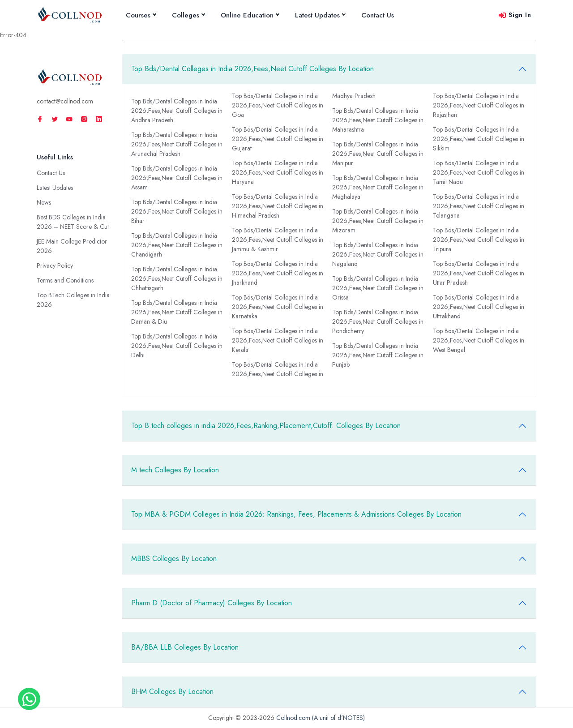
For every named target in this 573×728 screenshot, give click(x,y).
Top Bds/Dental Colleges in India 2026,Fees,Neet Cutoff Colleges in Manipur (378, 154)
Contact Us (378, 15)
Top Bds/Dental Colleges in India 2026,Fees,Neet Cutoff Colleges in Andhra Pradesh (177, 111)
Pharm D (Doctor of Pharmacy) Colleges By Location (212, 603)
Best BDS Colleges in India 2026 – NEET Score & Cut (73, 222)
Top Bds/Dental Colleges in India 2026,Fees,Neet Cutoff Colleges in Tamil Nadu (479, 172)
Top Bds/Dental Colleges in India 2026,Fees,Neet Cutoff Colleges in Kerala (278, 340)
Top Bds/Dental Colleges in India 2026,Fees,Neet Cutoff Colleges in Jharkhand (278, 273)
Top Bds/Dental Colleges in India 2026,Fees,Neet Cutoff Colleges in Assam (177, 178)
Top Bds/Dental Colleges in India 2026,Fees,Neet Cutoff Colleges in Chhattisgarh (177, 278)
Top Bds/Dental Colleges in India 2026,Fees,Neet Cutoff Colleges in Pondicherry (378, 321)
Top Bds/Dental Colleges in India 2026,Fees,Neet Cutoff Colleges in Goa (278, 105)
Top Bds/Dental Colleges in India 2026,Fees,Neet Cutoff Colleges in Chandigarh (177, 245)
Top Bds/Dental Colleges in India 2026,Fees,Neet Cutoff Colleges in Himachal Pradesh (278, 206)
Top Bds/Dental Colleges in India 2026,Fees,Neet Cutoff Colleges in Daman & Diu (177, 312)
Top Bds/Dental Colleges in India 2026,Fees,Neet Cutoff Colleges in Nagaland (378, 254)
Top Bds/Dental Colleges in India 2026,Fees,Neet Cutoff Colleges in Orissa (378, 288)
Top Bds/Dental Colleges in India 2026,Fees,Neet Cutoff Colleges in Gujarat (278, 139)
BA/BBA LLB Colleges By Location (185, 647)
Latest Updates (320, 15)
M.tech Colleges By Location (175, 470)
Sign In (515, 15)
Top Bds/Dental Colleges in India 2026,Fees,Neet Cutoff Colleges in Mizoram (378, 221)
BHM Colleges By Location (172, 692)
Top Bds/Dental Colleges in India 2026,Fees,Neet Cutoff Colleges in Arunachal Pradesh (177, 144)
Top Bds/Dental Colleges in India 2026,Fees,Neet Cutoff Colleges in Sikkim (479, 139)
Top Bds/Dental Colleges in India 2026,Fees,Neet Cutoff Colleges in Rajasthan (479, 105)
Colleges (188, 15)
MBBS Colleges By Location (174, 559)
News (44, 202)
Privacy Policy (55, 266)
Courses (141, 15)
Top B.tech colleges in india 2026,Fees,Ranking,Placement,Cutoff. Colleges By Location (266, 426)
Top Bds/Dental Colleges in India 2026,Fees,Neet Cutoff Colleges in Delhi (177, 346)
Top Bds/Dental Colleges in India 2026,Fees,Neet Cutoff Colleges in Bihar (177, 211)
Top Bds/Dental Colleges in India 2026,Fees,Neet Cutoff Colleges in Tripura (479, 240)
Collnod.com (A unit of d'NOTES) (321, 718)
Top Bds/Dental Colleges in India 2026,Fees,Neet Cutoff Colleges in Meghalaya (378, 187)
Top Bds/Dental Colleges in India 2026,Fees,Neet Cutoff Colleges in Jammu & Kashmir (278, 240)
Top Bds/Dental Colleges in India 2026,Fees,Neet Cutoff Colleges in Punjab (378, 355)
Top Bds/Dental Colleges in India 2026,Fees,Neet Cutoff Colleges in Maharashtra (378, 120)
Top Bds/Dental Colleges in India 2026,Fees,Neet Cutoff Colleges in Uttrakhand (479, 307)
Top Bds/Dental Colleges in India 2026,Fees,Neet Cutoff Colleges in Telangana (479, 206)
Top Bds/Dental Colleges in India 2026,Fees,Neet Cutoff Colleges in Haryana (278, 172)
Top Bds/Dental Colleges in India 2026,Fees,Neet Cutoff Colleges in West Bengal (479, 340)
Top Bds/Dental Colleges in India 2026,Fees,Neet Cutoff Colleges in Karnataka (278, 307)
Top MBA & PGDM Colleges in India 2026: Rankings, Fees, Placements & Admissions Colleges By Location (296, 514)
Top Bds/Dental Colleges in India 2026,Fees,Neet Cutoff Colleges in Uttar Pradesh (479, 273)
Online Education (250, 15)
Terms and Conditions (65, 280)
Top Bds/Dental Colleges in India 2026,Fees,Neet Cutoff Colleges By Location (252, 69)
